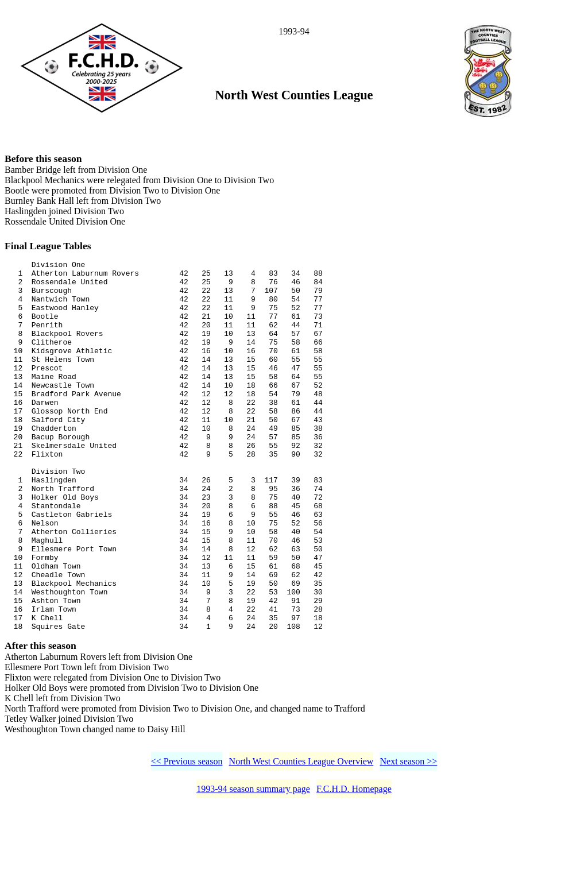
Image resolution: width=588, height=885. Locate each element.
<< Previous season (187, 839)
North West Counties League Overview (301, 839)
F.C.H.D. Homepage (354, 866)
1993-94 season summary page (253, 866)
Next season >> (408, 839)
